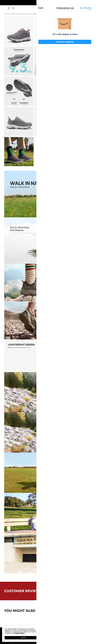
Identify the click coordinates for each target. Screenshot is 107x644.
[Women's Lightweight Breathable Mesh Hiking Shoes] (69, 46)
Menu (6, 14)
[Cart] (98, 8)
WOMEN (12, 14)
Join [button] (95, 640)
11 (84, 73)
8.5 (72, 68)
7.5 (84, 63)
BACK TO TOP (54, 621)
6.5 (97, 58)
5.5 (72, 58)
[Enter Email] (49, 640)
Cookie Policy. (19, 633)
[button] (9, 8)
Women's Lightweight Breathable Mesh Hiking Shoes (43, 14)
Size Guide (77, 53)
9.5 (97, 68)
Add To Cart (81, 84)
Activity (18, 14)
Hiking (24, 14)
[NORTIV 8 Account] (94, 8)
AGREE (23, 638)
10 (72, 73)
